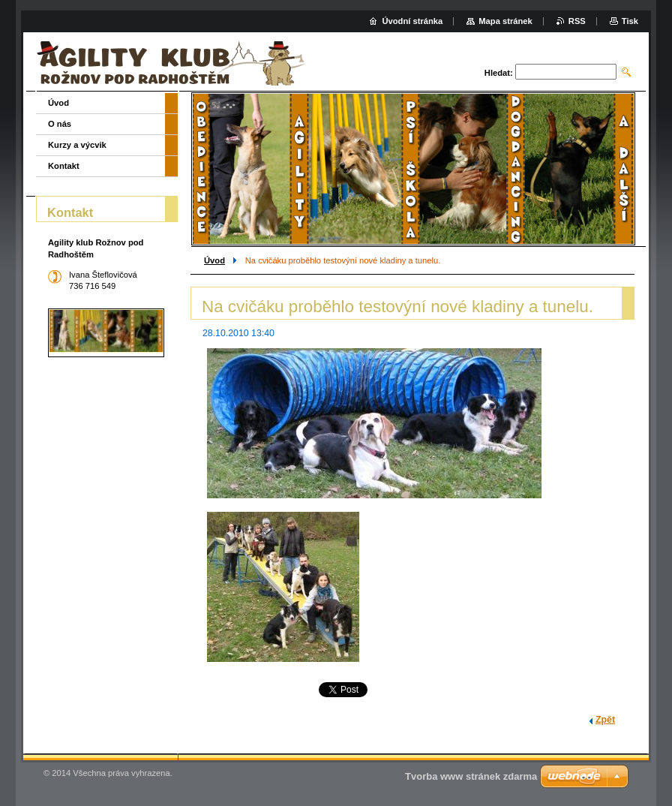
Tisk (630, 21)
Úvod (214, 260)
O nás (60, 124)
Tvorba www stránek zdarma (471, 776)
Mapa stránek (505, 21)
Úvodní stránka (412, 21)
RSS (577, 21)
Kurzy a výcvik (77, 145)
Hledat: (499, 73)
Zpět (605, 720)
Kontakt (64, 166)
